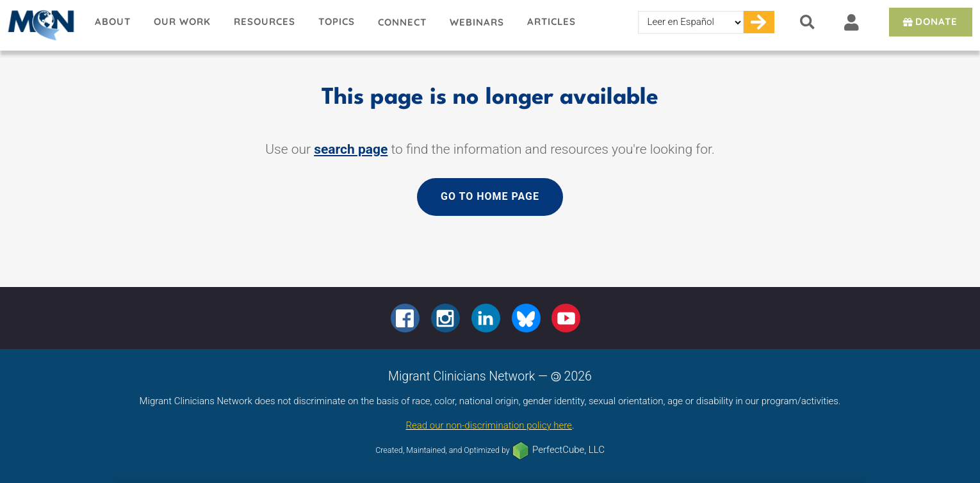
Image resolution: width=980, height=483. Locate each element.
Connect (402, 22)
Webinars (477, 22)
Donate (929, 21)
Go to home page (490, 196)
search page (351, 149)
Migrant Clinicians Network (42, 25)
